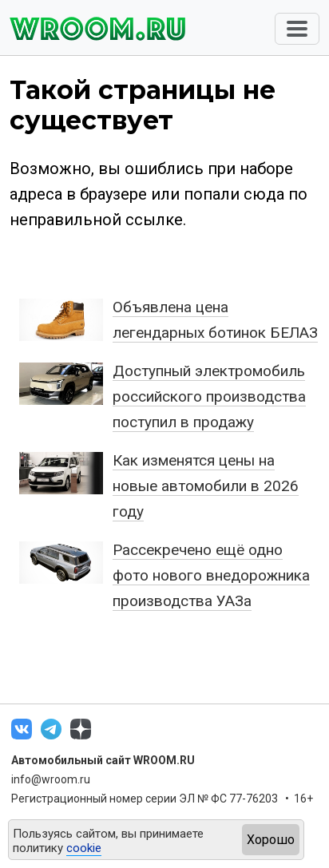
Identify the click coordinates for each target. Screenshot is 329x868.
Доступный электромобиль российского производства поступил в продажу (209, 396)
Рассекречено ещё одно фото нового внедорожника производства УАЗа (211, 575)
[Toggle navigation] (297, 29)
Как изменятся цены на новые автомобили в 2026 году (206, 486)
